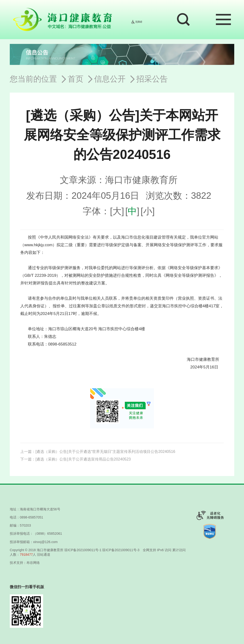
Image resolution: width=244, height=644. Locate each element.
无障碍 (137, 22)
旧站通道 (44, 555)
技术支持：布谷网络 (25, 563)
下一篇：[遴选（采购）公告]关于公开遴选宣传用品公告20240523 (76, 459)
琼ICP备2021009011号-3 (121, 550)
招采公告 (152, 79)
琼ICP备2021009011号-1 (83, 550)
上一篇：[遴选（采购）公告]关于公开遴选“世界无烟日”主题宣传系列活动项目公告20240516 (98, 452)
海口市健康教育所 (50, 550)
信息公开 (110, 79)
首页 (76, 79)
